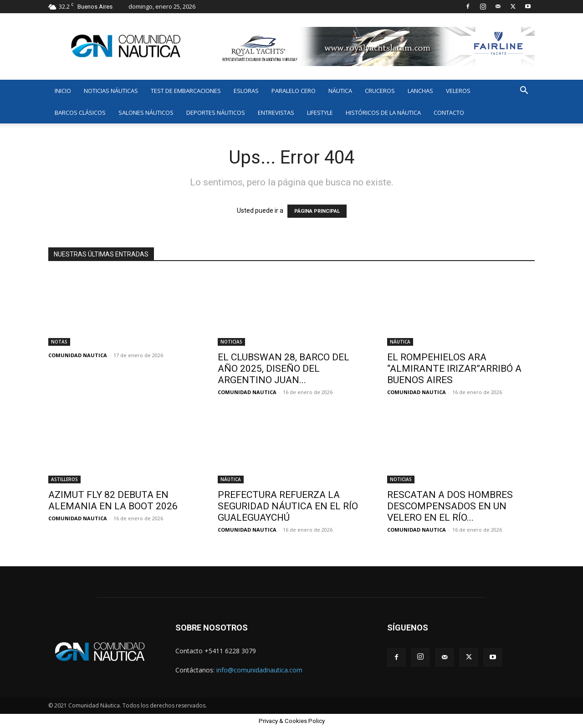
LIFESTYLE (320, 113)
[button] (524, 91)
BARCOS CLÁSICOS (80, 113)
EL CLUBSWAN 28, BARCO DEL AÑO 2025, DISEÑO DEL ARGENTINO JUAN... (284, 369)
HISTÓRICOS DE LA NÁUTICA (383, 113)
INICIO (63, 91)
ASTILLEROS (64, 479)
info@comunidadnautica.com (259, 670)
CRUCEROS (380, 91)
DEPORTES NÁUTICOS (216, 113)
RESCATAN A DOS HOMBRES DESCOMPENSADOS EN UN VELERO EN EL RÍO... (450, 506)
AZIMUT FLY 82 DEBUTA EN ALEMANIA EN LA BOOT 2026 (113, 500)
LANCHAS (420, 91)
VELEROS (458, 91)
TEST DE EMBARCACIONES (186, 91)
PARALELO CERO (294, 91)
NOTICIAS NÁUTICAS (111, 91)
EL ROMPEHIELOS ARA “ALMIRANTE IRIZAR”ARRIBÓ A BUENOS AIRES (454, 369)
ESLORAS (246, 91)
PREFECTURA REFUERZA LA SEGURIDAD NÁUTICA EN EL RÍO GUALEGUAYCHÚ (288, 506)
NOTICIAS (231, 342)
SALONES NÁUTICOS (146, 113)
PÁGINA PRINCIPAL (317, 211)
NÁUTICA (340, 91)
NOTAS (59, 342)
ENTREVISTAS (276, 113)
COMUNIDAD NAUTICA (78, 355)
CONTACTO (449, 113)
